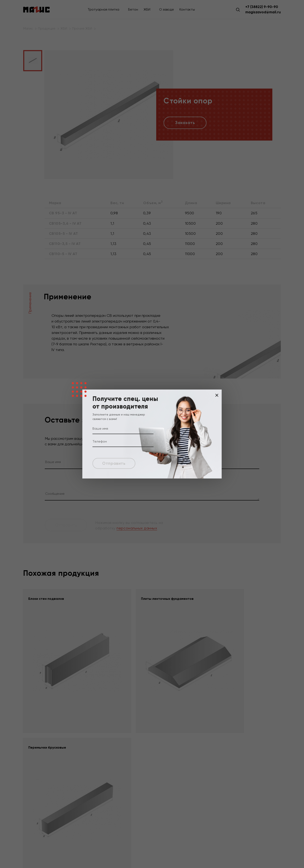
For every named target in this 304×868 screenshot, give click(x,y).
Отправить (115, 463)
